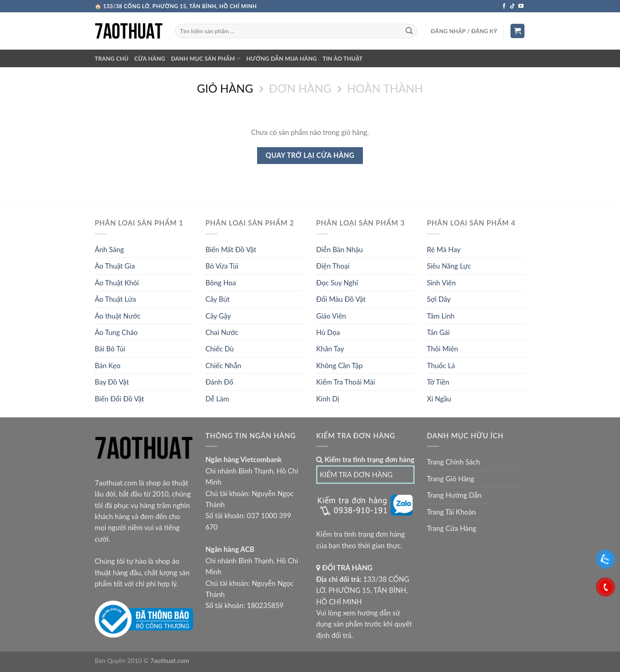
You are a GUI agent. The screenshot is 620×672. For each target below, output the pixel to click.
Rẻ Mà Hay (444, 249)
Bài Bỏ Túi (110, 349)
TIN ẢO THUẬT (343, 58)
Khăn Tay (330, 349)
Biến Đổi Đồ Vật (120, 399)
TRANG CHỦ (112, 58)
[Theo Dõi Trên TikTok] (512, 6)
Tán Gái (438, 332)
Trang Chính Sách (454, 462)
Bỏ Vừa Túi (222, 266)
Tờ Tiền (438, 382)
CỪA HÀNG (150, 58)
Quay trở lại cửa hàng (310, 155)
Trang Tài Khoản (451, 512)
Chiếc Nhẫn (223, 366)
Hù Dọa (328, 332)
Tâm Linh (441, 316)
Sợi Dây (439, 299)
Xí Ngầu (439, 399)
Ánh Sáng (109, 249)
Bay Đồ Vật (112, 382)
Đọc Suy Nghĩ (337, 283)
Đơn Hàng (300, 89)
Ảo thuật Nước (118, 316)
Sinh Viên (441, 283)
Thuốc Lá (441, 366)
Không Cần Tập (339, 366)
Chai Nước (222, 332)
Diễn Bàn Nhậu (340, 249)
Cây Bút (218, 299)
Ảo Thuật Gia (115, 266)
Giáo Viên (331, 316)
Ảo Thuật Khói (117, 283)
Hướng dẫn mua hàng (282, 58)
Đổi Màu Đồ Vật (341, 299)
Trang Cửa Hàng (451, 528)
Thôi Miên (442, 349)
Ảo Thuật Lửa (115, 299)
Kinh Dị (328, 399)
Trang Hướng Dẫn (454, 495)
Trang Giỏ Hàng (451, 479)
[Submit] (409, 31)
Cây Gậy (218, 316)
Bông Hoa (221, 283)
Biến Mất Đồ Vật (231, 249)
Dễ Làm (217, 399)
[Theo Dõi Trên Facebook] (504, 6)
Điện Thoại (333, 266)
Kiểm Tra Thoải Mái (346, 382)
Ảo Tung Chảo (116, 332)
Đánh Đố (219, 382)
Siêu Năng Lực (449, 266)
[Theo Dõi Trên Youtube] (521, 6)
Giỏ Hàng (225, 89)
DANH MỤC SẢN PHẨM (206, 58)
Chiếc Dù (220, 349)
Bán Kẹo (108, 366)
